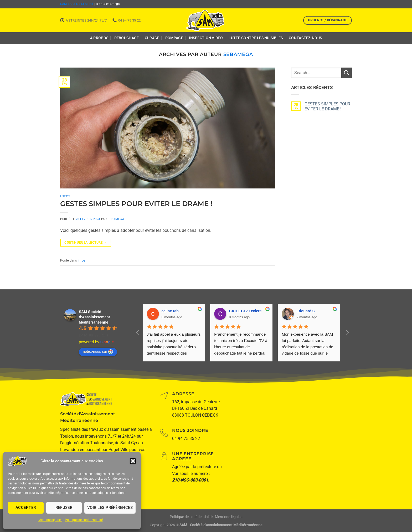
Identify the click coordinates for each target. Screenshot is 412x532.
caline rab (170, 311)
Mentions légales (50, 520)
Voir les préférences (110, 508)
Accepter (26, 508)
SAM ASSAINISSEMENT (77, 4)
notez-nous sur (98, 352)
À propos (99, 38)
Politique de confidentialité (84, 520)
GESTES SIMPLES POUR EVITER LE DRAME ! (136, 204)
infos (65, 196)
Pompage (174, 38)
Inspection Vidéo (206, 38)
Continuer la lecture (86, 243)
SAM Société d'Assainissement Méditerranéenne (94, 317)
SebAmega (238, 54)
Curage (152, 38)
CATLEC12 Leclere (245, 311)
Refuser (64, 508)
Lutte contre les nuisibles (256, 38)
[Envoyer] (347, 73)
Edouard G (306, 311)
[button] (133, 461)
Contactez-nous (305, 38)
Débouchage (127, 38)
